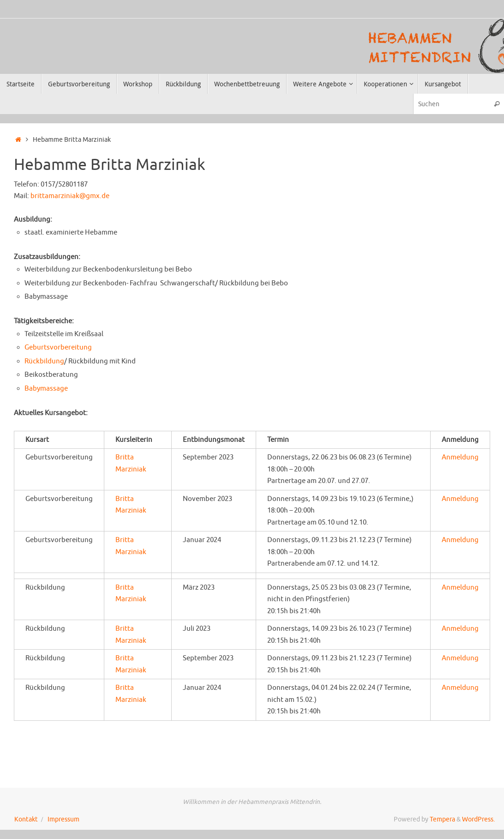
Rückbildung (44, 361)
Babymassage (46, 389)
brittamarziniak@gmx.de (70, 196)
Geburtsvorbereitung (58, 347)
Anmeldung (460, 457)
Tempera (442, 819)
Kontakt (26, 819)
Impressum (63, 819)
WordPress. (478, 819)
